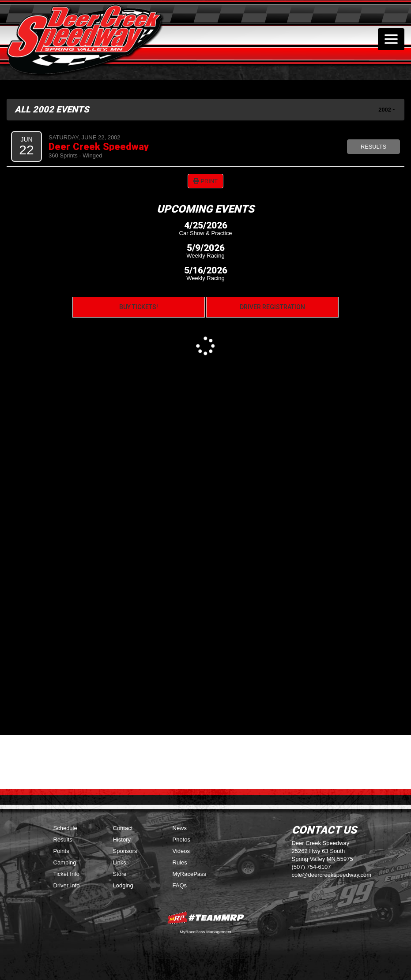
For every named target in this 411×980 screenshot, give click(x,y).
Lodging (123, 885)
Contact (123, 828)
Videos (181, 851)
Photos (181, 840)
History (122, 840)
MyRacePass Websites (206, 918)
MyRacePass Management (205, 932)
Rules (180, 862)
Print (205, 181)
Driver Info (67, 885)
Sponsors (125, 851)
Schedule (65, 828)
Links (120, 862)
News (180, 828)
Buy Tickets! (139, 307)
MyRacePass (190, 874)
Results (373, 147)
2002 (385, 110)
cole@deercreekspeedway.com (332, 875)
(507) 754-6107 (311, 867)
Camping (65, 862)
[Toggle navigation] (391, 39)
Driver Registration (272, 307)
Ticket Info (66, 874)
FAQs (180, 885)
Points (61, 851)
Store (120, 874)
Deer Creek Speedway (99, 146)
